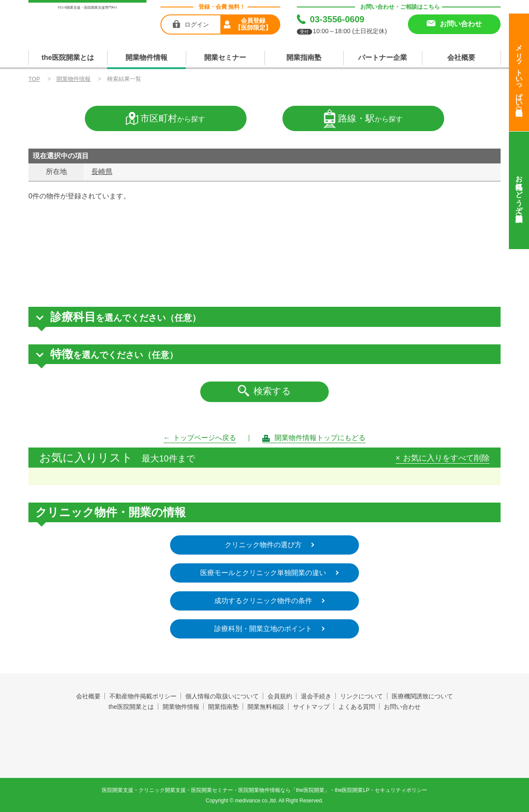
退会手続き (316, 696)
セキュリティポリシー (401, 790)
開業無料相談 (266, 707)
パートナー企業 (383, 57)
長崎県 (102, 172)
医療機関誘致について (422, 696)
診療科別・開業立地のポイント (263, 629)
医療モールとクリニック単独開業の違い (263, 573)
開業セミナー (225, 57)
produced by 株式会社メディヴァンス (265, 753)
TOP (34, 79)
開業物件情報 (146, 57)
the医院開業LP (352, 790)
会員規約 (280, 696)
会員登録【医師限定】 (253, 24)
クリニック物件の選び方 (263, 545)
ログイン (197, 24)
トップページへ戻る (205, 438)
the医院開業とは (68, 57)
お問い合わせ (402, 707)
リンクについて (362, 696)
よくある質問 (357, 707)
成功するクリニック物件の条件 (263, 601)
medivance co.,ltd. (256, 801)
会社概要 (461, 57)
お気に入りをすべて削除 (446, 458)
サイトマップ (311, 707)
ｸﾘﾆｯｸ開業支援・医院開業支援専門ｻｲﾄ (87, 8)
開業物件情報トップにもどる (320, 438)
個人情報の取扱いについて (222, 696)
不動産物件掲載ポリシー (143, 696)
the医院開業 (265, 732)
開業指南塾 (304, 57)
